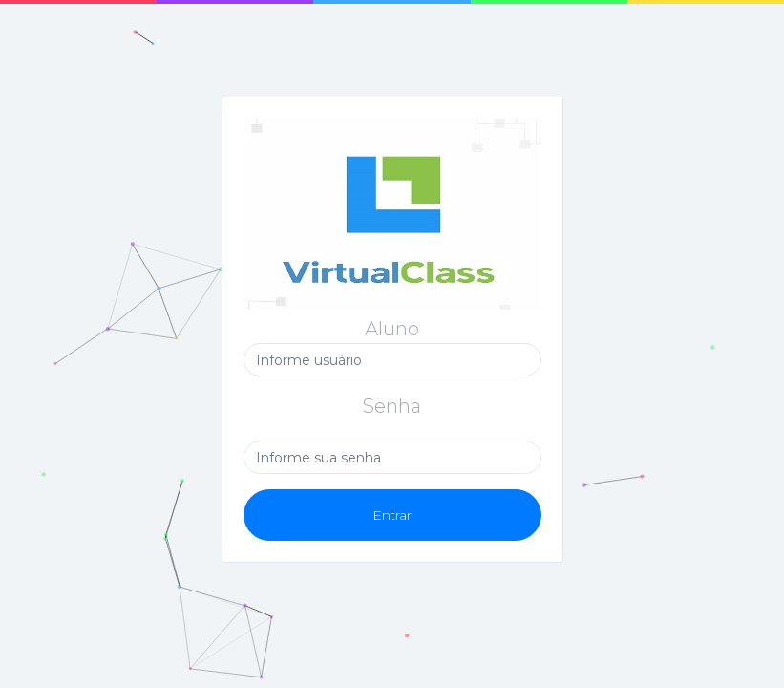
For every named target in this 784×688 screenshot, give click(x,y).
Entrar (392, 515)
